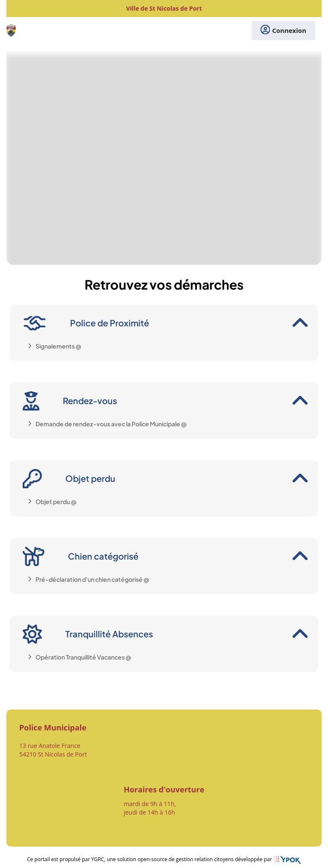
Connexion (283, 31)
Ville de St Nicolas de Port (164, 8)
